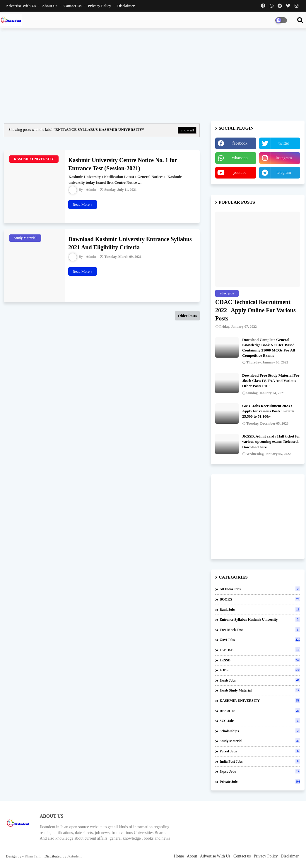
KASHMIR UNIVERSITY (260, 700)
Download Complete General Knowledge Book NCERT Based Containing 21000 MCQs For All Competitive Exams (269, 348)
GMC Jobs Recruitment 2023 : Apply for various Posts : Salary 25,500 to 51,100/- (268, 411)
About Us (50, 6)
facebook (240, 143)
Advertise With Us (21, 6)
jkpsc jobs (260, 771)
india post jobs (260, 761)
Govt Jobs (260, 639)
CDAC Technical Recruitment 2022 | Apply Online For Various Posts (255, 310)
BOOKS (260, 599)
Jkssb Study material (260, 690)
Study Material (260, 741)
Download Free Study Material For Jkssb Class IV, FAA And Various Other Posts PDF (271, 381)
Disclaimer (126, 6)
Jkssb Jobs (260, 680)
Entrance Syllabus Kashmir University (260, 619)
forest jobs (260, 751)
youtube (240, 173)
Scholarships (260, 731)
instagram (284, 158)
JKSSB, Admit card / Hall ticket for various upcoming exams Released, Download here (271, 441)
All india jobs (260, 589)
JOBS (260, 670)
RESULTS (260, 711)
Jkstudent (74, 856)
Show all (187, 130)
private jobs (260, 781)
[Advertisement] (153, 75)
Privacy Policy (100, 6)
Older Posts (187, 316)
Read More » (83, 204)
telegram (284, 173)
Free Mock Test (260, 629)
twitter (284, 143)
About (192, 856)
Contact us (73, 6)
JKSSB (260, 660)
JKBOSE (260, 650)
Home (179, 856)
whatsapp (240, 158)
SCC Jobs (260, 721)
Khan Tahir (33, 856)
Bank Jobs (260, 609)
